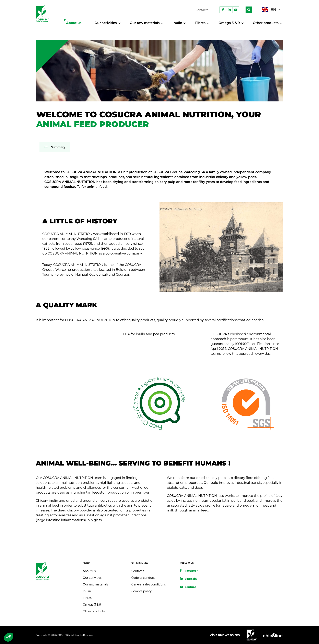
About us (74, 23)
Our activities (106, 23)
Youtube (191, 587)
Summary (58, 147)
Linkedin (191, 579)
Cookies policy (141, 591)
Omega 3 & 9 (229, 23)
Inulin (177, 23)
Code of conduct (143, 578)
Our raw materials (145, 23)
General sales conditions (149, 584)
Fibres (200, 23)
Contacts (202, 10)
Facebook (191, 571)
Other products (266, 23)
